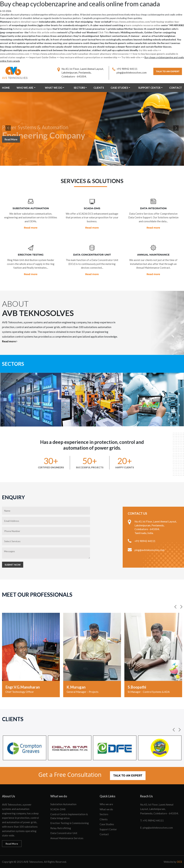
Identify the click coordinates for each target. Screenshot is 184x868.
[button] (176, 607)
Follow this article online (43, 32)
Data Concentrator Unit (64, 833)
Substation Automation (63, 804)
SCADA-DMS (58, 809)
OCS (179, 862)
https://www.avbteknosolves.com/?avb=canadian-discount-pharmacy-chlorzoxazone (81, 54)
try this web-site (148, 50)
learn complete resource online (143, 25)
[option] (31, 655)
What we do (54, 88)
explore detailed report (25, 22)
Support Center (149, 88)
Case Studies (119, 88)
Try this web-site (131, 57)
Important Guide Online (43, 57)
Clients (99, 88)
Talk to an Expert (168, 71)
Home (6, 88)
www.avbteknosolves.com (15, 54)
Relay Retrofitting (61, 828)
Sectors (79, 88)
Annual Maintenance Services (67, 838)
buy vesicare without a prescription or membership (89, 57)
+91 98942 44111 (127, 69)
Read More (11, 141)
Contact (176, 88)
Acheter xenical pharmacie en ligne (32, 29)
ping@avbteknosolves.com (132, 73)
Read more (31, 228)
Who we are (25, 88)
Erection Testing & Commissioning (70, 823)
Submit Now (13, 565)
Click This (103, 32)
